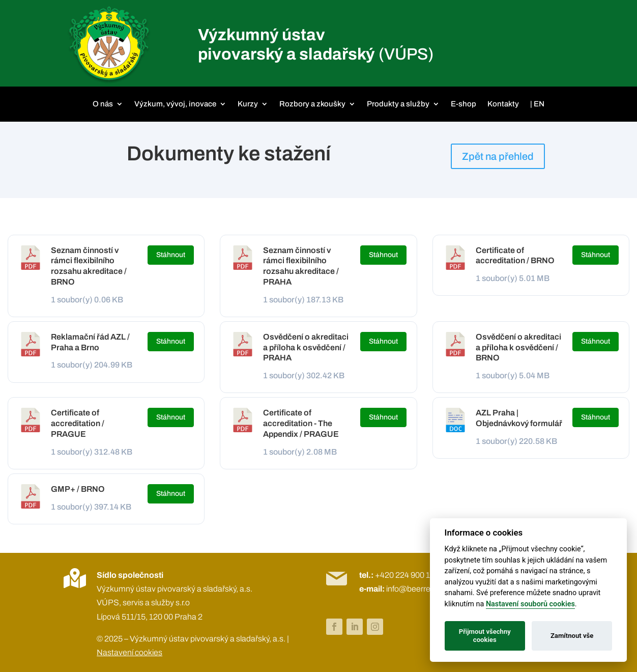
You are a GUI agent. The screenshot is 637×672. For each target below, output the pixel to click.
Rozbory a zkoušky (312, 104)
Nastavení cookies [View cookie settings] (129, 652)
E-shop (464, 104)
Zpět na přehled (498, 156)
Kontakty (503, 104)
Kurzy (248, 104)
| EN (537, 104)
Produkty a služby (398, 104)
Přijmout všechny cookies (485, 636)
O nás (103, 104)
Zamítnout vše (572, 636)
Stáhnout (171, 255)
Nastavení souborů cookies (530, 604)
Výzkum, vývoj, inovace (175, 104)
